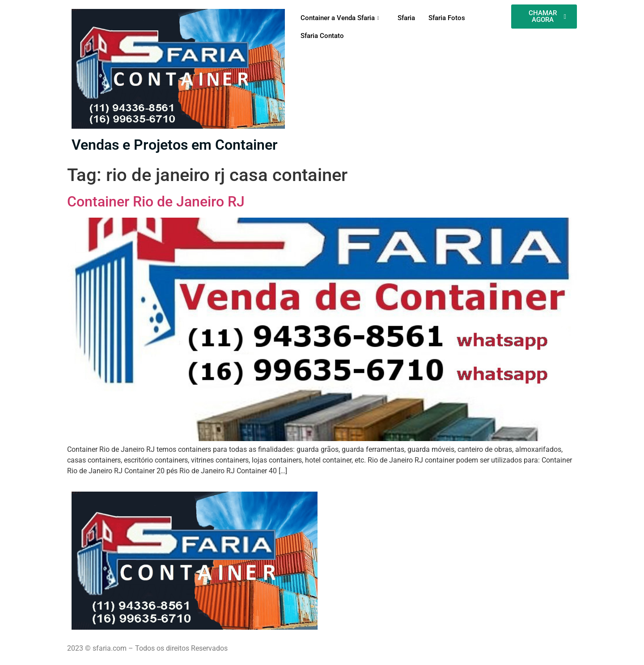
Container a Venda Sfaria (341, 18)
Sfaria (406, 18)
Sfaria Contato (322, 36)
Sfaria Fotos (447, 18)
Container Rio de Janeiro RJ (156, 202)
